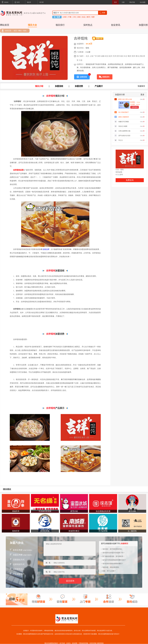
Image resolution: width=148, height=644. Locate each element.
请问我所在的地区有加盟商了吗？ (114, 553)
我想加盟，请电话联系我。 (111, 567)
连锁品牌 (46, 249)
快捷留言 (141, 86)
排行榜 (41, 2)
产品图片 (99, 86)
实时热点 (88, 25)
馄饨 (25, 31)
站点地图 (143, 2)
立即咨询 (135, 107)
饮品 (84, 17)
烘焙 (79, 17)
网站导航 (132, 2)
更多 (142, 95)
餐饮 (20, 31)
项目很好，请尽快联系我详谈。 (113, 549)
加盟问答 (143, 25)
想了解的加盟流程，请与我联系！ (114, 556)
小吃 (74, 17)
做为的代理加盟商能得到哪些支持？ (114, 560)
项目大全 (32, 25)
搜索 (102, 13)
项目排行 (60, 25)
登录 (115, 2)
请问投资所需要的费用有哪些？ (113, 564)
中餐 (70, 17)
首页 (17, 2)
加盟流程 (59, 86)
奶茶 (65, 17)
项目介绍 (39, 86)
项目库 (29, 2)
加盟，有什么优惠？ (109, 571)
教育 (88, 17)
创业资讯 (116, 25)
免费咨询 (130, 180)
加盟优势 (79, 86)
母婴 (93, 17)
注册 (123, 2)
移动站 (5, 2)
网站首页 (5, 25)
